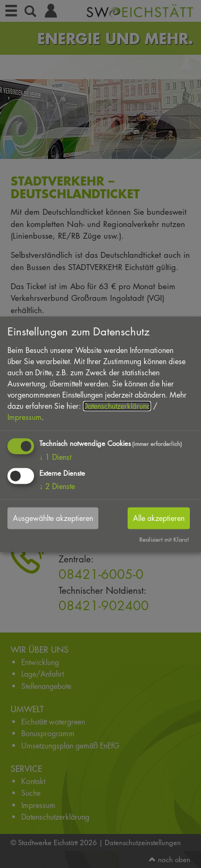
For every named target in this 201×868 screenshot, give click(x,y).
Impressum (24, 418)
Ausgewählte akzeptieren (53, 518)
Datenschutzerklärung (117, 406)
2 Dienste (57, 486)
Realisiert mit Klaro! (164, 539)
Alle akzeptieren (159, 518)
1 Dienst (55, 457)
